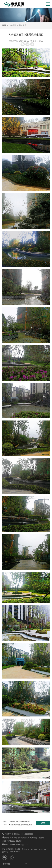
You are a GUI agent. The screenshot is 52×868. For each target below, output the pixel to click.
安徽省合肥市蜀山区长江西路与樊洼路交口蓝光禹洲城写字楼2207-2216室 (23, 839)
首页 (4, 25)
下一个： (17, 825)
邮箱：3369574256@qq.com (15, 844)
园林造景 (23, 25)
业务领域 (12, 25)
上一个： (16, 822)
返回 (43, 823)
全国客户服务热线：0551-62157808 (18, 834)
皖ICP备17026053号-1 (11, 852)
